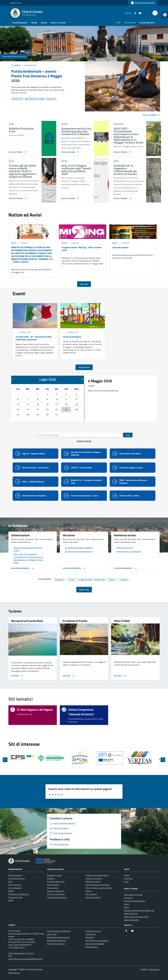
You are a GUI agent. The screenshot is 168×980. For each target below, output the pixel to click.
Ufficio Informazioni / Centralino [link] (21, 953)
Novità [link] (34, 23)
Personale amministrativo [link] (19, 894)
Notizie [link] (127, 875)
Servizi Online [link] (130, 23)
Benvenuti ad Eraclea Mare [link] (135, 901)
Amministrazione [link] (20, 23)
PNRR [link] (11, 900)
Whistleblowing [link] (92, 947)
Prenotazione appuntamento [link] (58, 937)
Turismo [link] (89, 891)
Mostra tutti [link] (84, 590)
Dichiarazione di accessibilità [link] (97, 941)
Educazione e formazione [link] (57, 897)
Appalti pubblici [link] (53, 885)
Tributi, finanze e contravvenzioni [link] (99, 888)
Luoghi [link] (127, 904)
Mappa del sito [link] (14, 973)
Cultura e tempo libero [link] (56, 894)
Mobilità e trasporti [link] (93, 882)
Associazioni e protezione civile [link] (136, 917)
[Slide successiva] (163, 760)
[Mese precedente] (13, 379)
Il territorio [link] (128, 898)
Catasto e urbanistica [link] (55, 891)
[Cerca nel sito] (155, 13)
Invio (128, 435)
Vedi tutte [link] (84, 284)
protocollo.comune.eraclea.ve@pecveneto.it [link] (25, 959)
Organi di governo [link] (15, 875)
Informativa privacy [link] (93, 931)
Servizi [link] (44, 23)
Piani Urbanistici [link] (15, 885)
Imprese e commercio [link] (94, 878)
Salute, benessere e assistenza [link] (98, 885)
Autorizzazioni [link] (53, 888)
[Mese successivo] (82, 379)
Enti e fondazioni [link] (15, 888)
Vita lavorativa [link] (91, 894)
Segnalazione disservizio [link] (57, 941)
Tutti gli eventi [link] (84, 367)
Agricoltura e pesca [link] (54, 875)
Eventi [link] (126, 907)
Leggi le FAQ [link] (52, 934)
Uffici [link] (119, 23)
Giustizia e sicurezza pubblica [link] (97, 875)
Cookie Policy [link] (91, 934)
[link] (165, 15)
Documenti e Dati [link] (15, 897)
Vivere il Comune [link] (58, 23)
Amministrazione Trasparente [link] (59, 931)
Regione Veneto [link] (16, 3)
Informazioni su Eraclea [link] (133, 895)
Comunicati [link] (128, 878)
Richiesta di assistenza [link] (56, 944)
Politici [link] (11, 891)
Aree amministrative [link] (17, 878)
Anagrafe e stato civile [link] (56, 882)
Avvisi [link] (126, 882)
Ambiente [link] (51, 878)
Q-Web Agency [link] (154, 969)
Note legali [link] (90, 937)
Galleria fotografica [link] (131, 920)
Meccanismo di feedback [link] (95, 944)
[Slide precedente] (5, 760)
